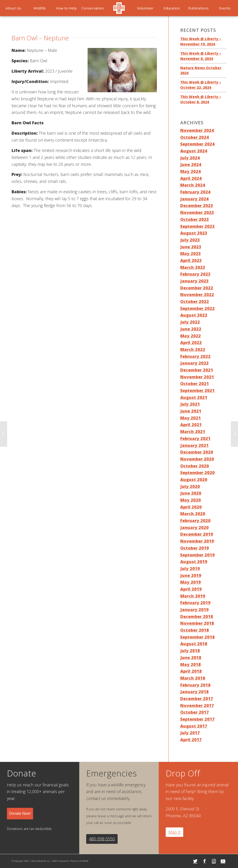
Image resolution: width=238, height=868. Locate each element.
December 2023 (197, 205)
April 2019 (191, 589)
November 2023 (197, 212)
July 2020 (190, 486)
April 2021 (191, 425)
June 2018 (191, 657)
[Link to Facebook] (204, 861)
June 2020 (191, 493)
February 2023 (195, 274)
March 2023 (193, 267)
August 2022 (194, 315)
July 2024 (190, 158)
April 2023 (191, 260)
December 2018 (197, 616)
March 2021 (193, 431)
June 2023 (191, 247)
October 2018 (195, 630)
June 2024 (191, 164)
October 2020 (195, 466)
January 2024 (194, 199)
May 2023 (191, 253)
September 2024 (197, 144)
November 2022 (197, 294)
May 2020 (191, 500)
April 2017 (191, 740)
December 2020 (197, 452)
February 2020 (195, 520)
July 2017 (190, 733)
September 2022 (197, 308)
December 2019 (197, 534)
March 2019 (193, 596)
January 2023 (194, 281)
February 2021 (195, 438)
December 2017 (197, 699)
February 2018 (195, 685)
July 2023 (190, 240)
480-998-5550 (102, 839)
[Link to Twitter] (195, 861)
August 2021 (194, 397)
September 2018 (197, 637)
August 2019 (194, 562)
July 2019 (190, 568)
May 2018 (191, 664)
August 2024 (194, 151)
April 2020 (191, 507)
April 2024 (191, 178)
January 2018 (194, 692)
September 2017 (197, 719)
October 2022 (195, 301)
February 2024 (195, 192)
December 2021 (197, 370)
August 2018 (194, 644)
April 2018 (191, 671)
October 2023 (195, 219)
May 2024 (191, 171)
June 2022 (191, 329)
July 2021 (190, 404)
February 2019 (195, 603)
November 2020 (197, 459)
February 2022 (195, 356)
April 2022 (191, 342)
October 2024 (195, 137)
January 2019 (194, 609)
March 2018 (193, 678)
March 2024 (193, 185)
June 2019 (191, 575)
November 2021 (197, 377)
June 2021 (191, 411)
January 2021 (194, 445)
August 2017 (194, 726)
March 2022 (193, 349)
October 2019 (195, 548)
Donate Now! (20, 813)
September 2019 (197, 555)
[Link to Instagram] (214, 861)
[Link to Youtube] (223, 861)
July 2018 (190, 651)
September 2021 (197, 390)
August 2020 (194, 479)
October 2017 (195, 712)
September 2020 (197, 473)
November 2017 (197, 705)
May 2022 (191, 336)
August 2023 (194, 233)
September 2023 (197, 226)
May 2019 (191, 582)
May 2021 (191, 418)
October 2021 (195, 383)
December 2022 (197, 288)
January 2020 (194, 527)
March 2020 (193, 514)
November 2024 (197, 130)
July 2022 (190, 322)
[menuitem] (13, 8)
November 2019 (197, 541)
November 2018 (197, 623)
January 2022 (194, 363)
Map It (174, 832)
